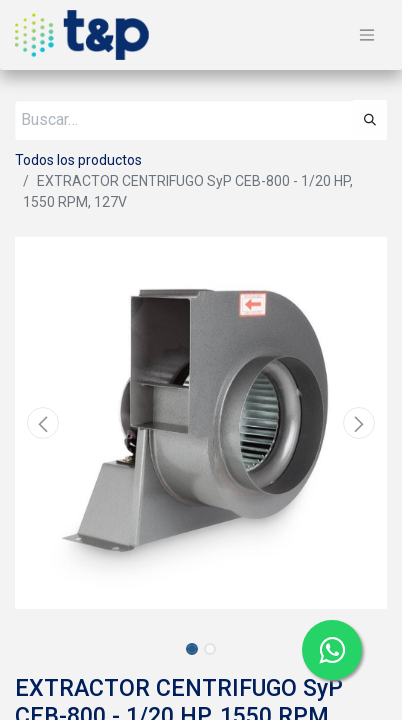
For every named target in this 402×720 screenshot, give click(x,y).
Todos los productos (78, 160)
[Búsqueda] (370, 120)
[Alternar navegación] (367, 35)
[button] (43, 423)
